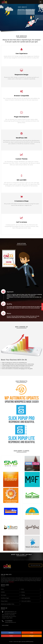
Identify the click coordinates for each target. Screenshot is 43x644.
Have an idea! (5, 625)
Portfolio (3, 592)
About (23, 589)
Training (23, 595)
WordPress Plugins (5, 598)
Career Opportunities (26, 598)
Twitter (11, 636)
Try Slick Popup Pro (36, 565)
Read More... (11, 582)
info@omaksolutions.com (10, 622)
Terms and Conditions (26, 601)
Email (32, 633)
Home (2, 589)
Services (23, 592)
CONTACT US (42, 307)
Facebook (11, 633)
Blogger (32, 636)
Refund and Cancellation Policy (8, 604)
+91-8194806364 (9, 621)
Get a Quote (4, 595)
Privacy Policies (4, 601)
